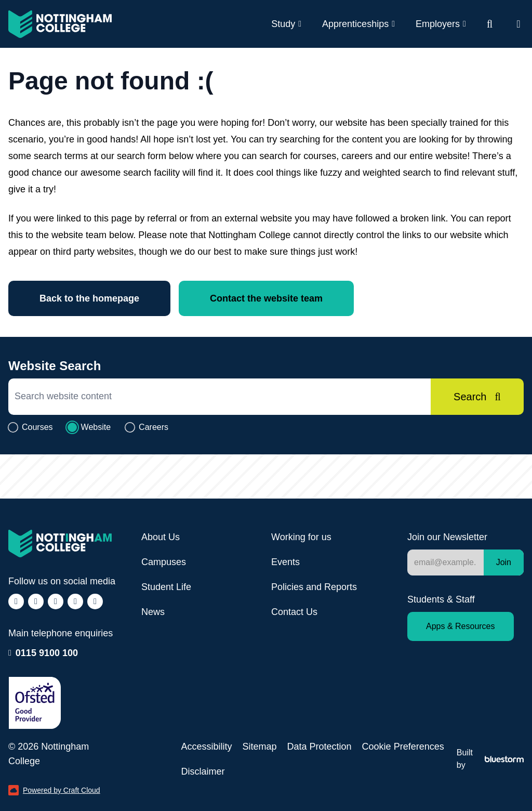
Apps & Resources (461, 626)
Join (504, 562)
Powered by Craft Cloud (54, 790)
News (153, 612)
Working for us (301, 537)
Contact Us (294, 612)
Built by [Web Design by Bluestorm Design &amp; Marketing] (490, 759)
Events (285, 562)
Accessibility (206, 747)
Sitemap (259, 747)
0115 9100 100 (47, 652)
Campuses (164, 562)
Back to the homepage (89, 298)
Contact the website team (266, 298)
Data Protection (320, 747)
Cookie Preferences (403, 747)
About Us (161, 537)
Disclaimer (203, 771)
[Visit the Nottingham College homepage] (60, 24)
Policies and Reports (314, 587)
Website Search (55, 366)
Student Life (166, 587)
